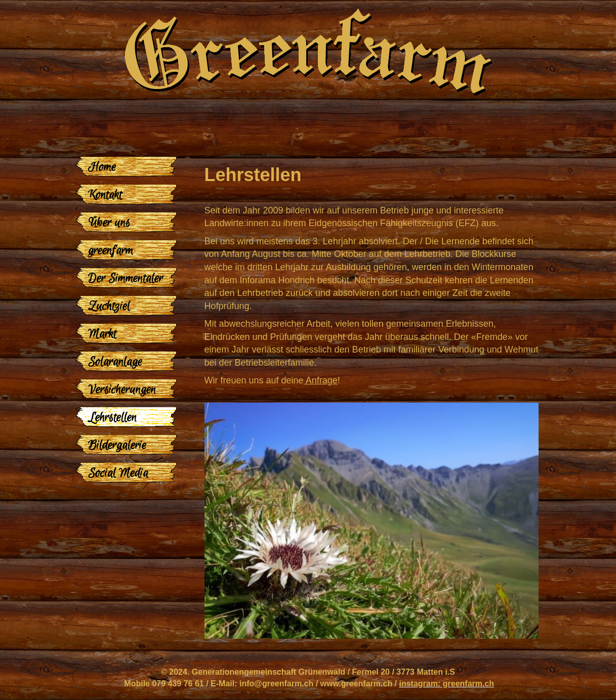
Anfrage (321, 380)
